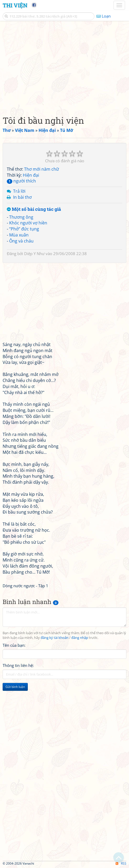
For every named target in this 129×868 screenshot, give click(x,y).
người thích (21, 181)
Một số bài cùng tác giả (34, 209)
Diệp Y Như (34, 254)
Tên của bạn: (14, 645)
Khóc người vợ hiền (28, 223)
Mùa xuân (19, 235)
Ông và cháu (21, 241)
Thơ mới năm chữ (42, 169)
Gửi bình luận (15, 687)
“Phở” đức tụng (24, 229)
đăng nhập (80, 638)
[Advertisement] (64, 67)
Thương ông (21, 217)
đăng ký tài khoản (55, 638)
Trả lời (19, 191)
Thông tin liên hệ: (18, 665)
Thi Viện (15, 5)
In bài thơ (22, 197)
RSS (121, 863)
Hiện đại (31, 175)
